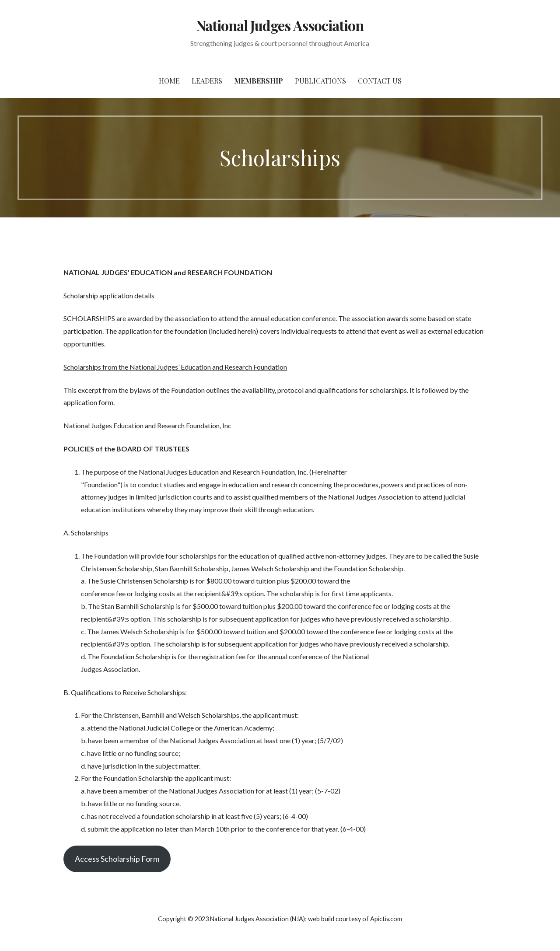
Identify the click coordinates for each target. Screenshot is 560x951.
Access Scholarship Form (117, 859)
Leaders (207, 81)
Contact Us (380, 81)
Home (169, 81)
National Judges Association (280, 25)
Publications (320, 81)
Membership (259, 81)
